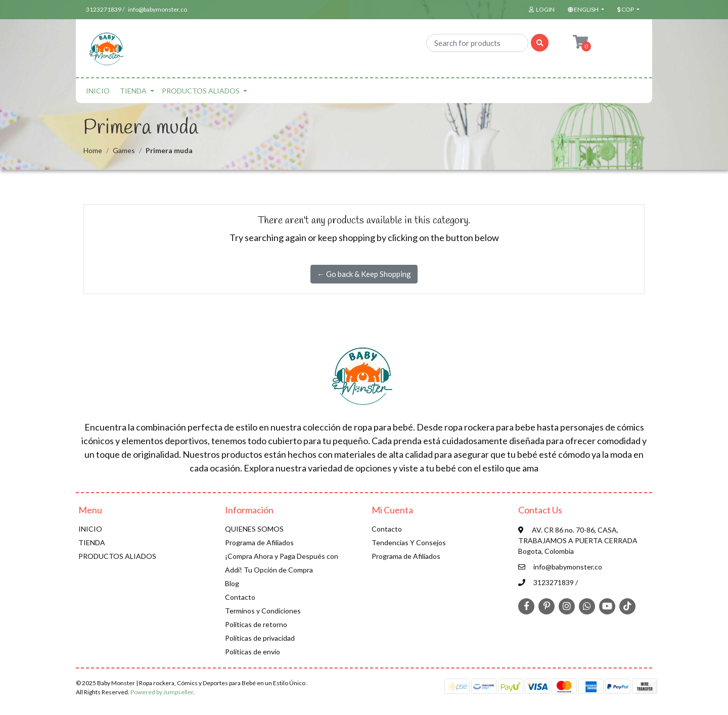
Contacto (240, 597)
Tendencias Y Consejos (409, 542)
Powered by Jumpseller (162, 692)
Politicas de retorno (256, 624)
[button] (585, 10)
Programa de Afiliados (259, 542)
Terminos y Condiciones (263, 611)
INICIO (98, 91)
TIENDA (133, 91)
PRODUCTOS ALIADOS (201, 91)
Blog (232, 583)
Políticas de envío (253, 652)
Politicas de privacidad (260, 638)
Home (93, 150)
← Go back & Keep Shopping (364, 274)
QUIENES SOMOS (254, 529)
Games (124, 150)
